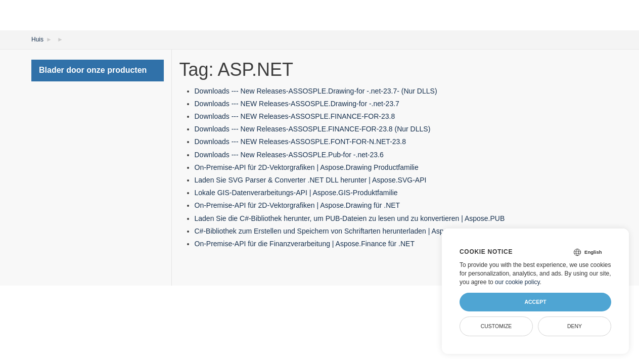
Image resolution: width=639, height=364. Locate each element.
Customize (496, 326)
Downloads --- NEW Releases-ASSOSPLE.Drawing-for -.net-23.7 (297, 104)
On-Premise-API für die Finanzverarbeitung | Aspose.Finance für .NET (305, 244)
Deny (575, 326)
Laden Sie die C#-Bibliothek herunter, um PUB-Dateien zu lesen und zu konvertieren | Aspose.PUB (350, 218)
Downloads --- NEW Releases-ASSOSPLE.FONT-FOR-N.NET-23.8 (301, 142)
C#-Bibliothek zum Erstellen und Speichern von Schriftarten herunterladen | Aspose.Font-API (340, 231)
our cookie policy (517, 282)
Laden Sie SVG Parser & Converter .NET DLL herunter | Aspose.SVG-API (311, 180)
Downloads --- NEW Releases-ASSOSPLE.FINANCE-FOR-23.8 (295, 116)
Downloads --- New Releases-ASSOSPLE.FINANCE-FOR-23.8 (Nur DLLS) (313, 129)
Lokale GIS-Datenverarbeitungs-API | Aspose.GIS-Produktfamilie (296, 193)
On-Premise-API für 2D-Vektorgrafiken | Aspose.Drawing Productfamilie (307, 167)
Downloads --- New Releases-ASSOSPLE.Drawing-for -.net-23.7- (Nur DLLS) (316, 91)
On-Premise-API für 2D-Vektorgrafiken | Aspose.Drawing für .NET (298, 205)
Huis (37, 39)
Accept (535, 302)
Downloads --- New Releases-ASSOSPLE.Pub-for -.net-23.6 (289, 155)
